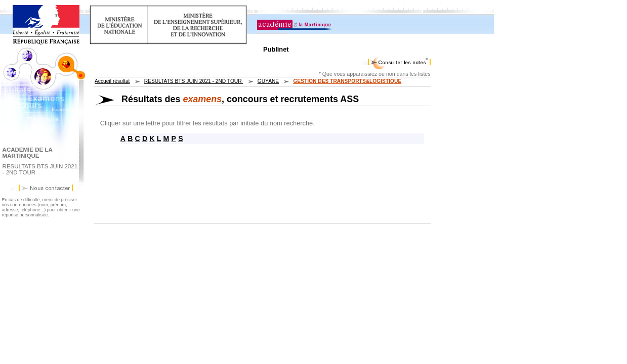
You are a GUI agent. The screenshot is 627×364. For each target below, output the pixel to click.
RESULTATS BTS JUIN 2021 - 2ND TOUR (194, 81)
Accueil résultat (112, 81)
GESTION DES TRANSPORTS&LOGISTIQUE (347, 81)
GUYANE (268, 81)
